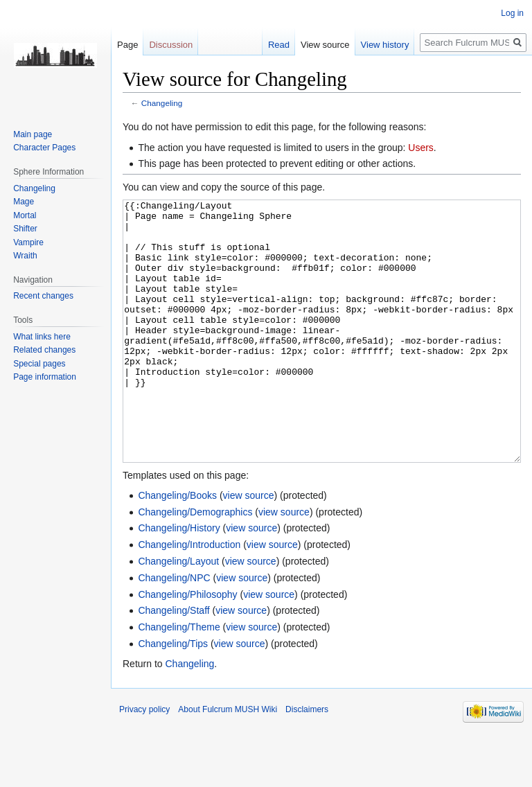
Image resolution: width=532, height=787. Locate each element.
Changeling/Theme (179, 679)
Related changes (44, 350)
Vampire (28, 242)
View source (325, 45)
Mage (24, 202)
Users (421, 148)
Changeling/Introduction (189, 596)
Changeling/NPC (174, 630)
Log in (512, 13)
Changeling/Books (177, 547)
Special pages (39, 364)
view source (249, 547)
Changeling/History (179, 580)
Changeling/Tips (173, 696)
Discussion (171, 45)
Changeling (162, 103)
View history (385, 45)
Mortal (25, 215)
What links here (42, 337)
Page (127, 45)
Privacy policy (144, 761)
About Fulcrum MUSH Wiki (228, 761)
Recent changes (43, 296)
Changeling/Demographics (195, 564)
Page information (45, 377)
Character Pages (44, 148)
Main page (33, 134)
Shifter (25, 229)
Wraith (25, 256)
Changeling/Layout (178, 613)
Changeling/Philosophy (187, 646)
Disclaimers (307, 761)
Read (279, 45)
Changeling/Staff (174, 662)
